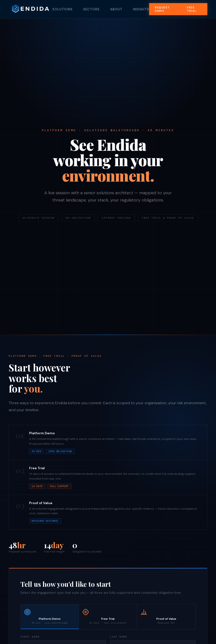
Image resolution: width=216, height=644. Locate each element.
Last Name (119, 637)
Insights (141, 9)
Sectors (91, 9)
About (116, 9)
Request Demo (162, 9)
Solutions (63, 9)
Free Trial (192, 9)
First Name (30, 637)
